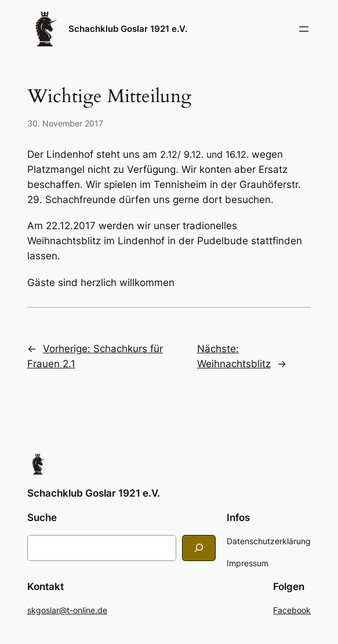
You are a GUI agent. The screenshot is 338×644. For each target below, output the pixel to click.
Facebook (292, 610)
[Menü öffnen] (304, 29)
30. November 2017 (65, 123)
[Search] (199, 548)
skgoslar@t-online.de (67, 610)
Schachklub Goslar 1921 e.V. (128, 29)
